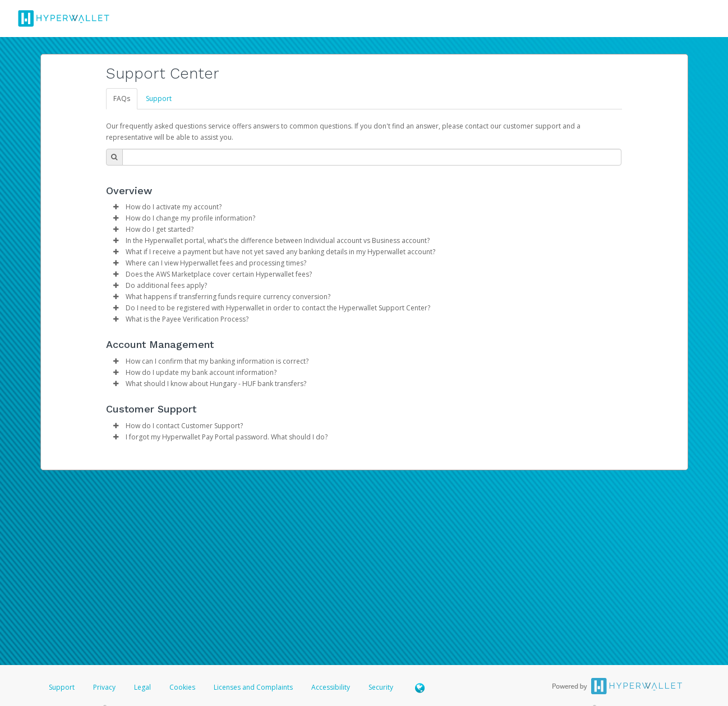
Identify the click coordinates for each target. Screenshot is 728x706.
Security (381, 687)
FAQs (122, 98)
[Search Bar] (372, 157)
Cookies (182, 687)
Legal (142, 687)
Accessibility (331, 687)
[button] (116, 207)
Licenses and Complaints (254, 687)
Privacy (104, 687)
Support (159, 98)
